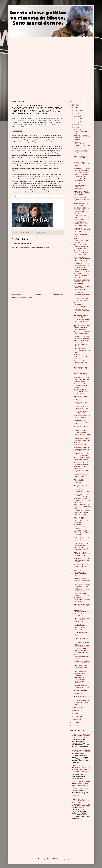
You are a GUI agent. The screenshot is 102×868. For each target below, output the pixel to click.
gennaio (76, 719)
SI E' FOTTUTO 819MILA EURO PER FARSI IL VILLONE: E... (81, 620)
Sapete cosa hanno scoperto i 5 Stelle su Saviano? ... (82, 299)
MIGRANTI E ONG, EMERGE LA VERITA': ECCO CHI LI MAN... (81, 224)
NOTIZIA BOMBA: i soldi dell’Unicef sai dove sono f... (82, 507)
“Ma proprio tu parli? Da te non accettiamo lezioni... (81, 427)
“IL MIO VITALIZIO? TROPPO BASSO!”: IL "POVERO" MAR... (81, 392)
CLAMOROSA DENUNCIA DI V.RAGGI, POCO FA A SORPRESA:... (82, 282)
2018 (74, 108)
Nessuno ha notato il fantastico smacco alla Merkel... (81, 657)
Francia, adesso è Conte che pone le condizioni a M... (82, 403)
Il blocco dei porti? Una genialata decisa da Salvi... (82, 491)
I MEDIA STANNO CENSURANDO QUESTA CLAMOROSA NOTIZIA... (82, 145)
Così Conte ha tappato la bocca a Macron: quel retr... (81, 132)
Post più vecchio (59, 294)
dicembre (77, 110)
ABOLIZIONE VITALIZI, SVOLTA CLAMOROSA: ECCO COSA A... (82, 193)
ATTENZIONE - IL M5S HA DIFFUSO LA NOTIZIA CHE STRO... (82, 560)
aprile (76, 710)
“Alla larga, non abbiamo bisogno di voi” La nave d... (81, 158)
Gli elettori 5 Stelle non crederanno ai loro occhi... (82, 486)
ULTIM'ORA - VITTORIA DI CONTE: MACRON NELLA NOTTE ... (81, 379)
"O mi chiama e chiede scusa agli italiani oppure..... (82, 416)
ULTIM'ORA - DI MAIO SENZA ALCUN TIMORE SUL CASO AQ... (81, 469)
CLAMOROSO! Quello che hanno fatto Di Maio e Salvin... (82, 702)
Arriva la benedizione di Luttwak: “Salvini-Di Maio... (81, 369)
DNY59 (55, 859)
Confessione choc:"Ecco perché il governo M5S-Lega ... (81, 386)
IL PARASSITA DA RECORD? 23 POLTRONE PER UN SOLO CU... (81, 520)
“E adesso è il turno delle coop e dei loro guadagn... (82, 463)
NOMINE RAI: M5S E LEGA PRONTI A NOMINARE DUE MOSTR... (80, 573)
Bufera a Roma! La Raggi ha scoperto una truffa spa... (82, 549)
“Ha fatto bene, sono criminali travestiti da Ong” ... (80, 357)
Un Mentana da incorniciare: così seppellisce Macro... (82, 169)
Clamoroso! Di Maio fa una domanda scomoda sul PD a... (82, 606)
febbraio (77, 716)
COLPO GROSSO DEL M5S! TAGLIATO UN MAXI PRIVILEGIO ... (81, 253)
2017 (74, 723)
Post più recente (17, 294)
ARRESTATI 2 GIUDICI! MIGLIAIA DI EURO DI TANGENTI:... (82, 533)
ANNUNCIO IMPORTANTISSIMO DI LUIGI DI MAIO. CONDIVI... (82, 613)
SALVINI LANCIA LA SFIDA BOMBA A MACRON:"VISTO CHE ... (82, 433)
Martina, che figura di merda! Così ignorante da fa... (82, 199)
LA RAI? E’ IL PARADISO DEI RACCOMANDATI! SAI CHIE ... (82, 230)
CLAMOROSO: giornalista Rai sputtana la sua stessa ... (82, 321)
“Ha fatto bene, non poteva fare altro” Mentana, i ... (81, 444)
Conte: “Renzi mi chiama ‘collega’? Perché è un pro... (81, 667)
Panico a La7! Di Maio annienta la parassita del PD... (81, 311)
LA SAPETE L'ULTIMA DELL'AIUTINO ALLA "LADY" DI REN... (81, 175)
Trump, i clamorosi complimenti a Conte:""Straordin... (80, 305)
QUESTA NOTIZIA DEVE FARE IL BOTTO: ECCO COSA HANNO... (82, 328)
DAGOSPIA (15, 200)
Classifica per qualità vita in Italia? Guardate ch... (82, 476)
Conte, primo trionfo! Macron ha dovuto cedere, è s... (82, 350)
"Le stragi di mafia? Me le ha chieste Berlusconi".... (82, 697)
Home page (38, 294)
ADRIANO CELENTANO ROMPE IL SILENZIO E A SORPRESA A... (82, 554)
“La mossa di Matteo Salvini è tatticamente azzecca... (82, 459)
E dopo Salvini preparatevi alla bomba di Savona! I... (82, 439)
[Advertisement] (29, 52)
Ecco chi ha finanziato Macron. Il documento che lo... (82, 294)
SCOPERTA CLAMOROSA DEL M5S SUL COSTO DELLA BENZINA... (82, 513)
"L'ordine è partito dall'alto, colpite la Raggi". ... (81, 316)
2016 (74, 726)
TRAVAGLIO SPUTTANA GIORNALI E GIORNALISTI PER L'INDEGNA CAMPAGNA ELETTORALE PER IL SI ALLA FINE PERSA (81, 803)
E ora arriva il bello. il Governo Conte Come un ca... (81, 580)
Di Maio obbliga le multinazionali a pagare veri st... (81, 241)
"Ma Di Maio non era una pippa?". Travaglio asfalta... (81, 566)
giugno (76, 128)
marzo (76, 713)
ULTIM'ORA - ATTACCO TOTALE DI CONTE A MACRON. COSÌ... (81, 449)
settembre (77, 119)
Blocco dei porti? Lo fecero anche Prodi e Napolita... (81, 454)
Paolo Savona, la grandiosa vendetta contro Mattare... (82, 662)
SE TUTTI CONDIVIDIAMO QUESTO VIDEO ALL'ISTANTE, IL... (80, 186)
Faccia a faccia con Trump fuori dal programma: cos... (81, 539)
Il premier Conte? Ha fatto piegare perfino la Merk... (82, 408)
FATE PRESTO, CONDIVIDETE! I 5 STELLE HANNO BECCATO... (80, 627)
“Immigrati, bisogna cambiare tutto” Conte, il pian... (81, 164)
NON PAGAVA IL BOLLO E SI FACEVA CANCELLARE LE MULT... (82, 343)
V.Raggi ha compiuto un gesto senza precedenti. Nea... (81, 634)
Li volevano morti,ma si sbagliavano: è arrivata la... (81, 152)
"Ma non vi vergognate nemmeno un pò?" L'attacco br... (80, 692)
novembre (77, 113)
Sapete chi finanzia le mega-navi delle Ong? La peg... (82, 495)
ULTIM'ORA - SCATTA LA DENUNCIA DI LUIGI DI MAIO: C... (82, 138)
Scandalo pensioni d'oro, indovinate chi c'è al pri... (82, 594)
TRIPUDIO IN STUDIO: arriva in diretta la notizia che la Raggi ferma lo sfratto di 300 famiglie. (81, 768)
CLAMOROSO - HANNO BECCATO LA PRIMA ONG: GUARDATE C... (81, 269)
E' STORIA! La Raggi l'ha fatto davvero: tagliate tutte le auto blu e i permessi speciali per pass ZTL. (81, 784)
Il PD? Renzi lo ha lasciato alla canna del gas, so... (81, 544)
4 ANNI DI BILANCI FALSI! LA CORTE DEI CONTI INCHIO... (81, 218)
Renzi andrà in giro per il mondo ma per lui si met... (82, 687)
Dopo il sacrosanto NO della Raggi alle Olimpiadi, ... (82, 333)
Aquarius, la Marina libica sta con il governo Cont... (82, 374)
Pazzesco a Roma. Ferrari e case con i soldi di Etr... (81, 180)
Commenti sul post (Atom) (25, 297)
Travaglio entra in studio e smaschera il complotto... (81, 337)
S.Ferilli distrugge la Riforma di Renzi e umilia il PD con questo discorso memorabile (81, 752)
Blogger (68, 859)
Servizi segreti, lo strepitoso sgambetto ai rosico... (82, 590)
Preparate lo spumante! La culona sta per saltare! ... (81, 264)
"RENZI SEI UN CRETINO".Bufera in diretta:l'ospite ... (81, 481)
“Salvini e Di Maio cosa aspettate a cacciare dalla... (82, 235)
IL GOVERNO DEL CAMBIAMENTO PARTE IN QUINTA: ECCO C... (80, 680)
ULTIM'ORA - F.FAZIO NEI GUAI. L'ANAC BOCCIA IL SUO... (82, 500)
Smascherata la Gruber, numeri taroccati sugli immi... (81, 422)
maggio (76, 708)
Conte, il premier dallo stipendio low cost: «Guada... (80, 673)
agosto (76, 122)
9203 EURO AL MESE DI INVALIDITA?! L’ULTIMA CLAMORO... (82, 288)
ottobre (76, 116)
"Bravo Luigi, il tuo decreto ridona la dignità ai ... (81, 204)
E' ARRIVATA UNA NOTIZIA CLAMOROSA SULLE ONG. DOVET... (82, 259)
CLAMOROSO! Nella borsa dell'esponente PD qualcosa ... (82, 527)
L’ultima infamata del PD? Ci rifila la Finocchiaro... (81, 585)
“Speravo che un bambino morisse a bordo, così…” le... (81, 363)
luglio (76, 125)
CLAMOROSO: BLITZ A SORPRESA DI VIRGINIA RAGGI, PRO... (81, 211)
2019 (74, 105)
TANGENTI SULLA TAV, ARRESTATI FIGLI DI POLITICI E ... (81, 276)
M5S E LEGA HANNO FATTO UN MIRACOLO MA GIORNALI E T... (82, 651)
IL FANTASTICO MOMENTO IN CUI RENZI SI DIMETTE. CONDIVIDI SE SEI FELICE (81, 736)
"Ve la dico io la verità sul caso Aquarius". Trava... (81, 412)
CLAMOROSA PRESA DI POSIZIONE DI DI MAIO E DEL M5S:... (82, 600)
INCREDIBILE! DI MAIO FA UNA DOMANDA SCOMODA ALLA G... (81, 247)
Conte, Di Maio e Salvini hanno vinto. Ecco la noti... (81, 398)
